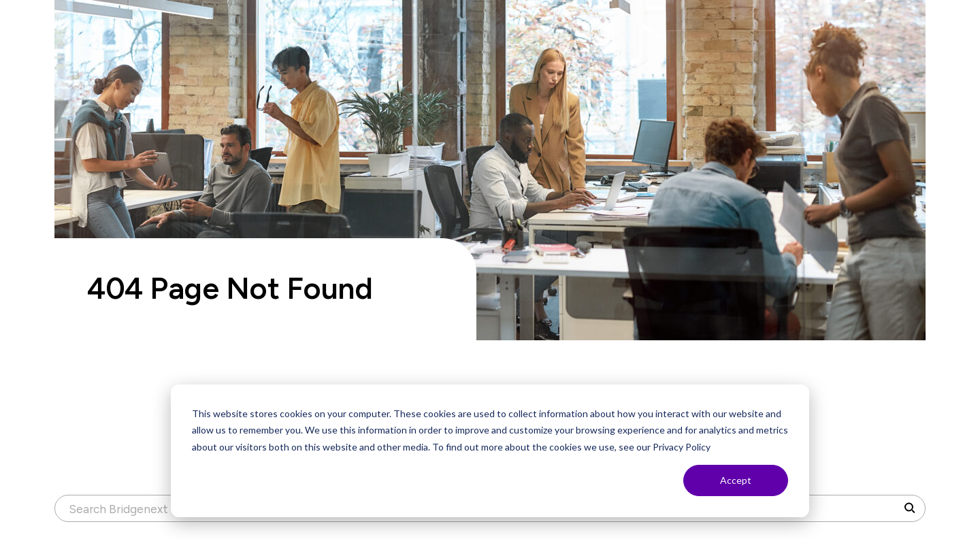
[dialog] (490, 451)
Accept (736, 480)
